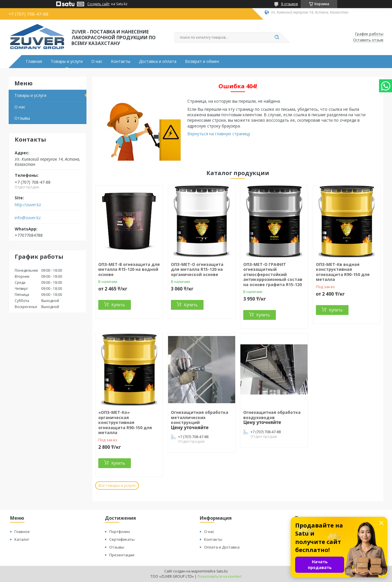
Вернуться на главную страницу (219, 134)
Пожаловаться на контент (219, 576)
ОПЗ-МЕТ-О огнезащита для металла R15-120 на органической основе (197, 269)
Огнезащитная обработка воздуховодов (272, 415)
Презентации (122, 555)
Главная (34, 61)
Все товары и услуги (117, 485)
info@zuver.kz (28, 218)
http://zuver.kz (28, 205)
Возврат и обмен (202, 61)
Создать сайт (98, 4)
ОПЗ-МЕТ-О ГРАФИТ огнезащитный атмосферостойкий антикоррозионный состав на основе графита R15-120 (273, 274)
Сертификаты (122, 539)
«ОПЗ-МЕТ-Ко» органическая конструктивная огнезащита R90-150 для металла (125, 422)
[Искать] (277, 37)
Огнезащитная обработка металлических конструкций (200, 417)
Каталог (22, 539)
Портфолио (120, 532)
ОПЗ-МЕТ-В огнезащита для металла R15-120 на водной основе (129, 269)
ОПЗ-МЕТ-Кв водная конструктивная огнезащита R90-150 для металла (343, 272)
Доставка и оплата (158, 61)
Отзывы (22, 118)
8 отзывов (289, 4)
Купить (118, 305)
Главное (22, 532)
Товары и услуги (67, 61)
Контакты (121, 61)
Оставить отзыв (368, 40)
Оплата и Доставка (222, 547)
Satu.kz (222, 571)
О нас (97, 61)
